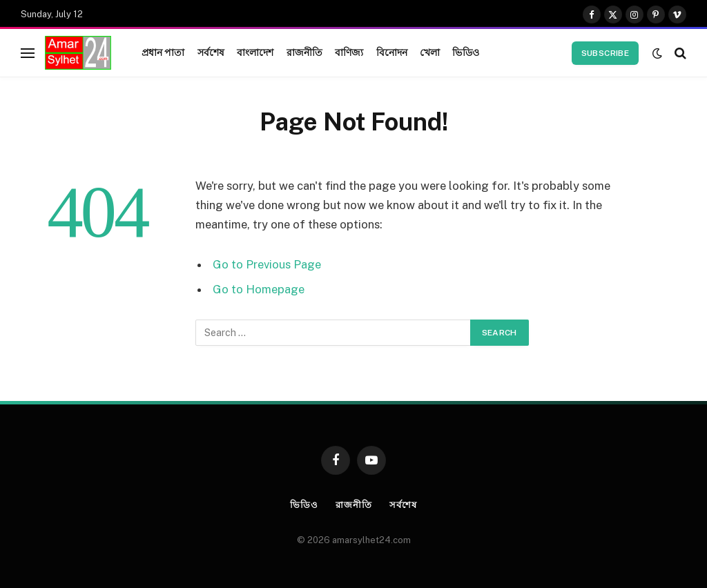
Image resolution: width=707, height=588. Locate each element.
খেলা (430, 52)
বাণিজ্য (349, 52)
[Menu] (28, 53)
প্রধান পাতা (163, 52)
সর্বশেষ (211, 52)
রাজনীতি (305, 52)
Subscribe (605, 53)
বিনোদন (392, 52)
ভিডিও (465, 52)
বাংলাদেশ (255, 52)
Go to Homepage (259, 289)
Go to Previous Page (267, 264)
